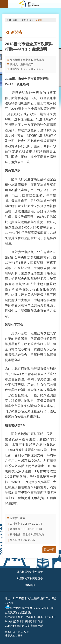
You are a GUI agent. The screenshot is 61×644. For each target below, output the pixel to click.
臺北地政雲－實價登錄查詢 (37, 401)
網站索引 (4, 4)
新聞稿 (39, 20)
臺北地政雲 (39, 450)
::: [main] (7, 20)
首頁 (15, 20)
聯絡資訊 (30, 585)
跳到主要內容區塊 (2, 2)
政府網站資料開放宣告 (30, 578)
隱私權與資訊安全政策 (30, 572)
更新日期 (10, 632)
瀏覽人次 (10, 636)
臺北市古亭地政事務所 (34, 4)
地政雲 (47, 135)
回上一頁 (49, 550)
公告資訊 (26, 20)
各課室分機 (24, 613)
